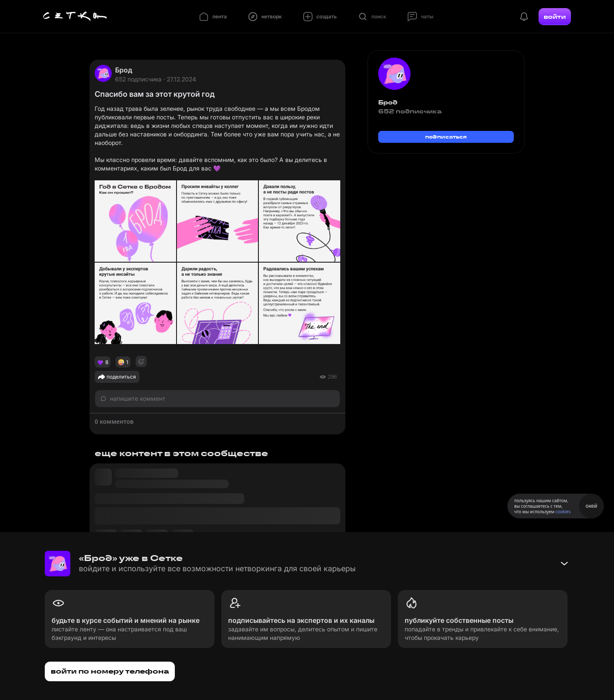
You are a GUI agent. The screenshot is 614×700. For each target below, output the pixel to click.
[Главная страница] (75, 17)
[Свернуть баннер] (564, 564)
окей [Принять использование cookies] (591, 506)
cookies (563, 512)
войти (555, 17)
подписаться (446, 137)
